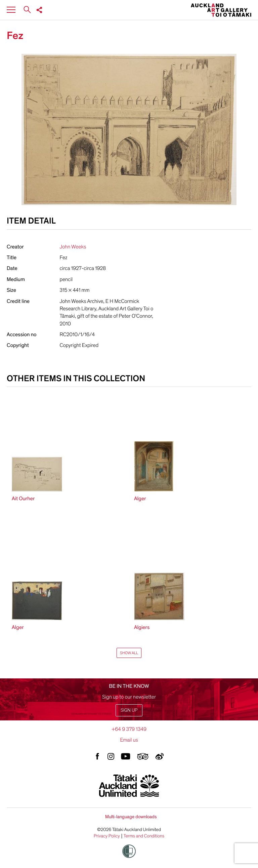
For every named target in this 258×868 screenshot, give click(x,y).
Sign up (129, 710)
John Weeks (73, 247)
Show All (129, 653)
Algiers (142, 627)
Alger (140, 499)
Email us (129, 740)
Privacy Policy (107, 836)
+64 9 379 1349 (129, 729)
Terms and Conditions (144, 836)
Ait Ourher (23, 499)
